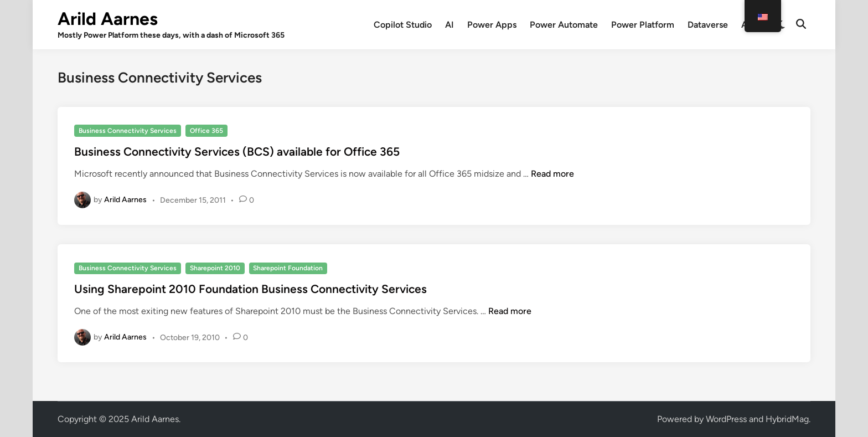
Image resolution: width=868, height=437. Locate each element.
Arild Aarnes (108, 19)
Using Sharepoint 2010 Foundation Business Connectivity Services (250, 289)
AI (449, 25)
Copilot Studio (403, 25)
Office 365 (206, 131)
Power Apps (492, 25)
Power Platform (643, 25)
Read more (552, 174)
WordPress (726, 419)
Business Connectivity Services (128, 131)
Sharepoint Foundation (288, 268)
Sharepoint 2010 (215, 268)
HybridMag (787, 419)
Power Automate (564, 25)
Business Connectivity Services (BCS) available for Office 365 (237, 151)
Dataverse (708, 25)
